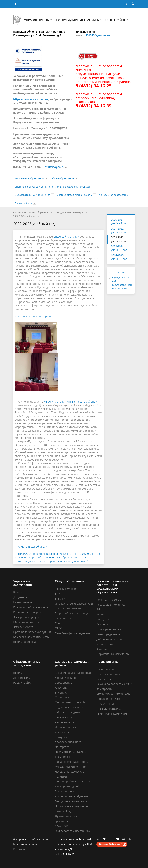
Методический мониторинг (73, 767)
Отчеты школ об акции (33, 547)
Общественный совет (27, 622)
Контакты (19, 849)
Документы (20, 597)
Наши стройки (22, 683)
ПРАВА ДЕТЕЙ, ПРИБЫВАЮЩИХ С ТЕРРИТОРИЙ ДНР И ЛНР (112, 709)
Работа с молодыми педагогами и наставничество (68, 717)
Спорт (59, 623)
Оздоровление (106, 669)
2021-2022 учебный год (119, 230)
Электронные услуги (26, 617)
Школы (18, 673)
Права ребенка (23, 203)
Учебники (61, 693)
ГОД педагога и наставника (72, 831)
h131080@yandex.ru (97, 35)
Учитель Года (63, 811)
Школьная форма (24, 642)
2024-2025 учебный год (119, 257)
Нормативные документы (113, 654)
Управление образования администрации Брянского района (71, 20)
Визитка (18, 592)
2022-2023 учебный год (26, 216)
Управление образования (30, 178)
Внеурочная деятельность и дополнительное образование (73, 678)
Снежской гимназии (66, 237)
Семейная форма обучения (73, 633)
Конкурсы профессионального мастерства (68, 742)
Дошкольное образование (114, 195)
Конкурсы (103, 619)
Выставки (102, 624)
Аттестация (62, 688)
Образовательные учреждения (33, 195)
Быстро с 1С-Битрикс (110, 844)
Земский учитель (24, 627)
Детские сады (22, 678)
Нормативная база (109, 699)
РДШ (100, 609)
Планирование (23, 602)
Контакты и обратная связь (31, 607)
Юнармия (103, 649)
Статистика (62, 697)
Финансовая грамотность (71, 762)
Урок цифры (63, 826)
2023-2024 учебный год (119, 248)
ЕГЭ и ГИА (61, 599)
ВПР (58, 594)
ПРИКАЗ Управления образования (41, 554)
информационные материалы (34, 316)
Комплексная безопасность (31, 637)
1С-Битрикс (119, 272)
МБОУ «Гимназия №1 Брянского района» (70, 402)
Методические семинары (69, 212)
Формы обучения (66, 589)
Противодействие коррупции (32, 632)
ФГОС (58, 628)
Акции (100, 614)
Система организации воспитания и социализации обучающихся (52, 187)
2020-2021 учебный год (119, 221)
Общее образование (63, 178)
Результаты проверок (27, 612)
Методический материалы (113, 694)
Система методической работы (75, 195)
